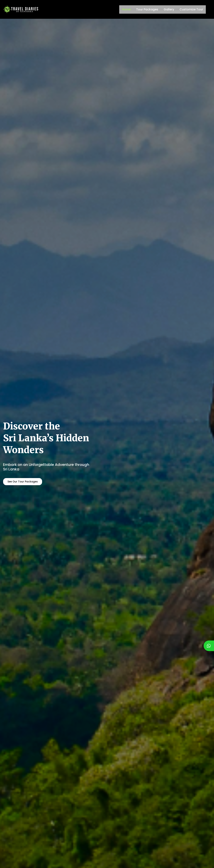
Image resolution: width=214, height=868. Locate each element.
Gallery (169, 9)
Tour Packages (147, 9)
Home (126, 9)
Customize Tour (191, 9)
